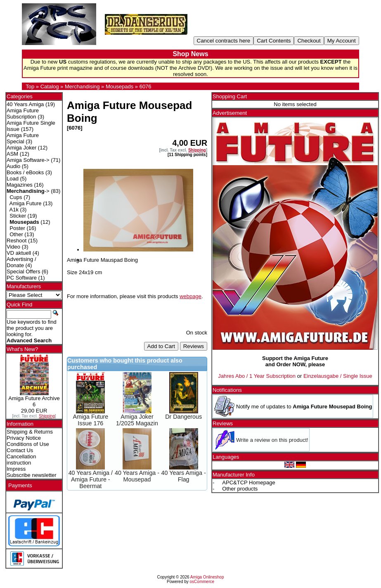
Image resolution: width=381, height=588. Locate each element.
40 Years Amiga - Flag (184, 476)
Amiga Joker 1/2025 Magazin (137, 420)
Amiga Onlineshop (207, 577)
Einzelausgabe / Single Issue (338, 376)
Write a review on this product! (272, 440)
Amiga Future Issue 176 (90, 420)
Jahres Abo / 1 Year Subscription (257, 376)
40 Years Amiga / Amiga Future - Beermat (91, 479)
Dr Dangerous (183, 417)
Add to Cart (161, 346)
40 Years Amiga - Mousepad (137, 476)
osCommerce (202, 582)
